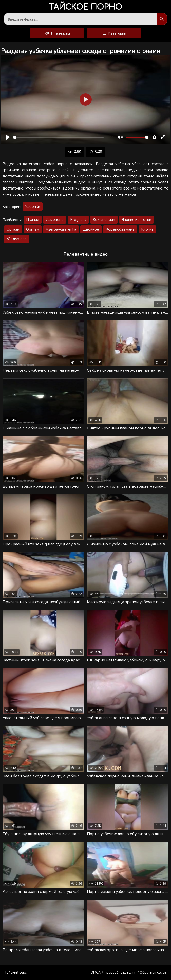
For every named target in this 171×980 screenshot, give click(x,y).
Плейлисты (57, 33)
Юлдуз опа (17, 239)
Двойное (91, 229)
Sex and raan (104, 220)
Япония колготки (136, 220)
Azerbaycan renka (61, 229)
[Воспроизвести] (8, 137)
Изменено (55, 220)
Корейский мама (120, 229)
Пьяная (33, 220)
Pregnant (78, 220)
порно (86, 7)
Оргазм (13, 229)
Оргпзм (33, 229)
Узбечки (33, 207)
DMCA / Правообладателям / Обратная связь (129, 973)
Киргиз (147, 229)
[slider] (58, 137)
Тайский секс (16, 973)
